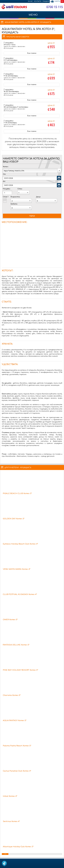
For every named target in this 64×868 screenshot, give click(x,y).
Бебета (14, 204)
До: (4, 181)
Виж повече (32, 53)
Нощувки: (7, 189)
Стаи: (20, 189)
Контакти (38, 1)
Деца (38, 197)
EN (62, 1)
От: (4, 174)
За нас (30, 1)
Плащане (46, 1)
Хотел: (6, 167)
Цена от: (51, 46)
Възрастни (15, 197)
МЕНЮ (32, 16)
